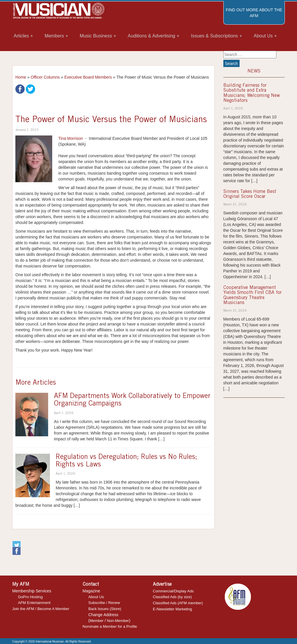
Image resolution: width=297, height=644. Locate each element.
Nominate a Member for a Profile (110, 626)
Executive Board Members (88, 77)
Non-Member (118, 621)
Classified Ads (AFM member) (178, 603)
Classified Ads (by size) (172, 597)
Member (97, 621)
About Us (96, 597)
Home (21, 77)
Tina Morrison (71, 138)
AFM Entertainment (34, 603)
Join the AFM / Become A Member (41, 609)
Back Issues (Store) (105, 609)
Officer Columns (45, 77)
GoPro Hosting (30, 597)
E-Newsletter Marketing (172, 609)
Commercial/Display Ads (173, 591)
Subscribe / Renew (104, 603)
